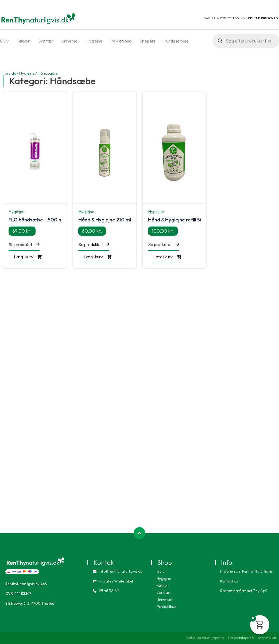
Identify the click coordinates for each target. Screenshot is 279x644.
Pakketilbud (121, 41)
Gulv (4, 41)
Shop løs (148, 41)
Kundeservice (176, 41)
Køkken (23, 41)
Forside (9, 73)
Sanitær (46, 41)
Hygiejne (94, 41)
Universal (70, 41)
